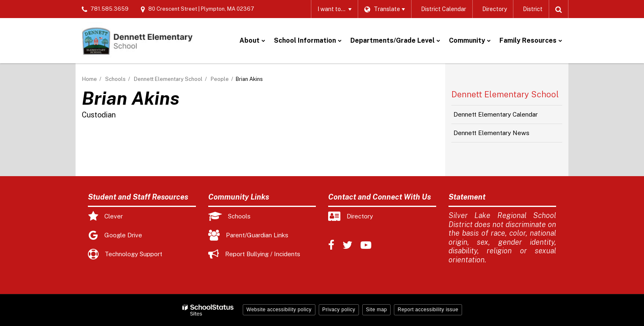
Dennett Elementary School (168, 79)
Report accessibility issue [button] (428, 310)
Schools (115, 79)
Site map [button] (376, 310)
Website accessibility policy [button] (279, 310)
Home (90, 79)
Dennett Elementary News (491, 133)
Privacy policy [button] (339, 310)
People (220, 79)
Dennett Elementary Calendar (496, 114)
